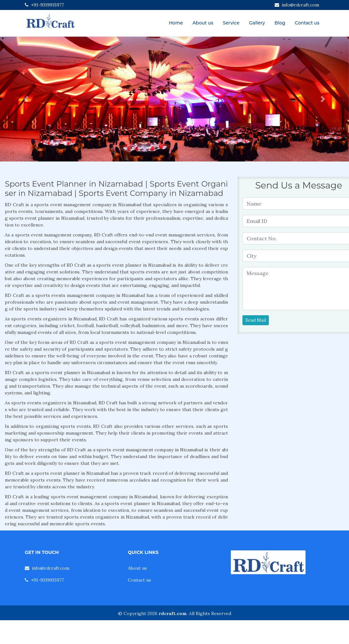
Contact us (307, 23)
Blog (280, 23)
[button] (26, 99)
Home (176, 23)
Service (231, 23)
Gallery (257, 23)
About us (203, 23)
